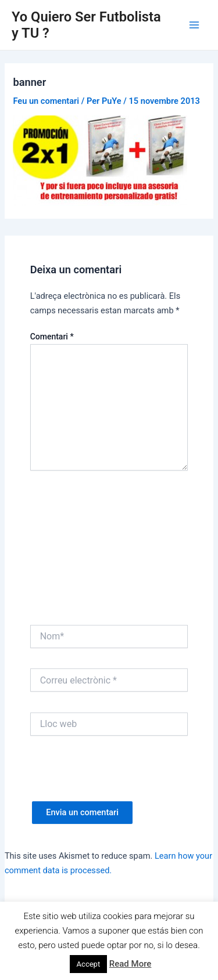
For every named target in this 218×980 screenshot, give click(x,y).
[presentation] (119, 779)
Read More (131, 964)
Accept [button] (89, 964)
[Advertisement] (109, 551)
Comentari (52, 337)
